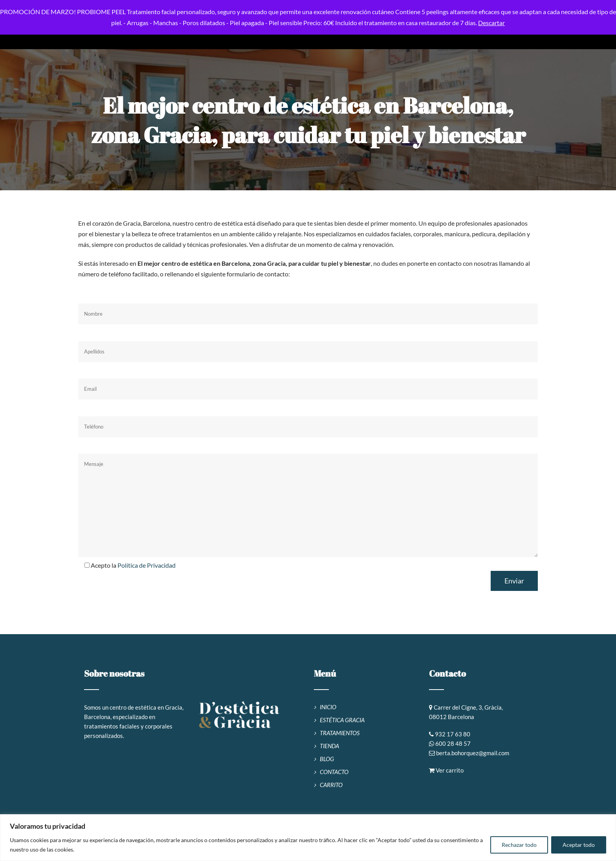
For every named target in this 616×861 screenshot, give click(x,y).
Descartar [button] (491, 23)
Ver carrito (446, 770)
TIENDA (329, 746)
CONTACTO (334, 772)
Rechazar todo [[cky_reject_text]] (519, 845)
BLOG (327, 759)
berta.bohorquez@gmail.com (473, 753)
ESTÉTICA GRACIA (342, 720)
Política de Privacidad (147, 565)
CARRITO (331, 785)
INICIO (328, 707)
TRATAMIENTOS (340, 733)
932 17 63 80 (453, 734)
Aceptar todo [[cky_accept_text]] (579, 845)
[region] (308, 838)
